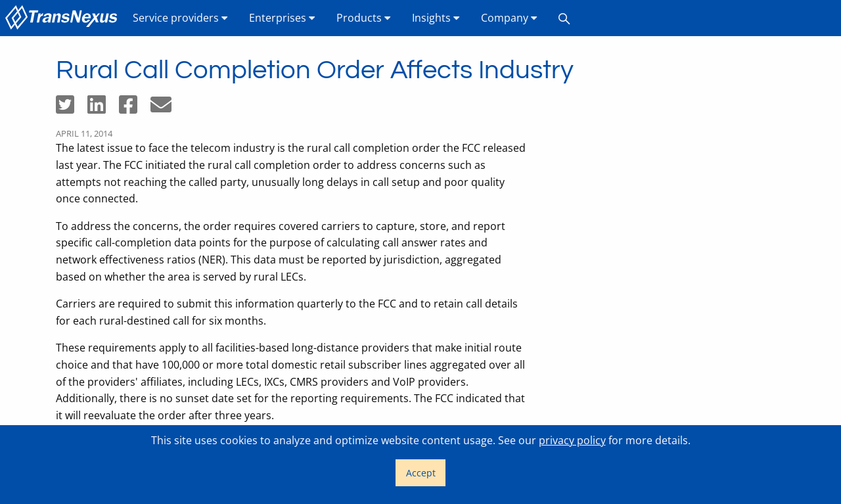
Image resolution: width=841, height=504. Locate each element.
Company (509, 18)
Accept (421, 473)
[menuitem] (64, 18)
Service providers (180, 18)
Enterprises (282, 18)
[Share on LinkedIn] (103, 108)
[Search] (564, 18)
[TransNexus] (64, 18)
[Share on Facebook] (135, 108)
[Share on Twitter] (72, 108)
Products (364, 18)
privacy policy (572, 440)
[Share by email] (166, 108)
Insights (436, 18)
